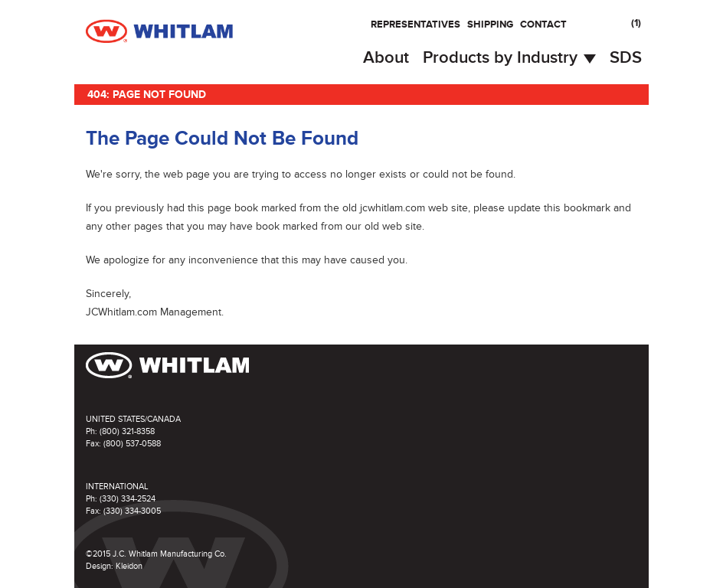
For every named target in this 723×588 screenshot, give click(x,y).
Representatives (415, 24)
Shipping (490, 24)
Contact (543, 24)
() (636, 23)
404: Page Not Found (147, 95)
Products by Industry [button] (509, 58)
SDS (626, 58)
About (386, 58)
